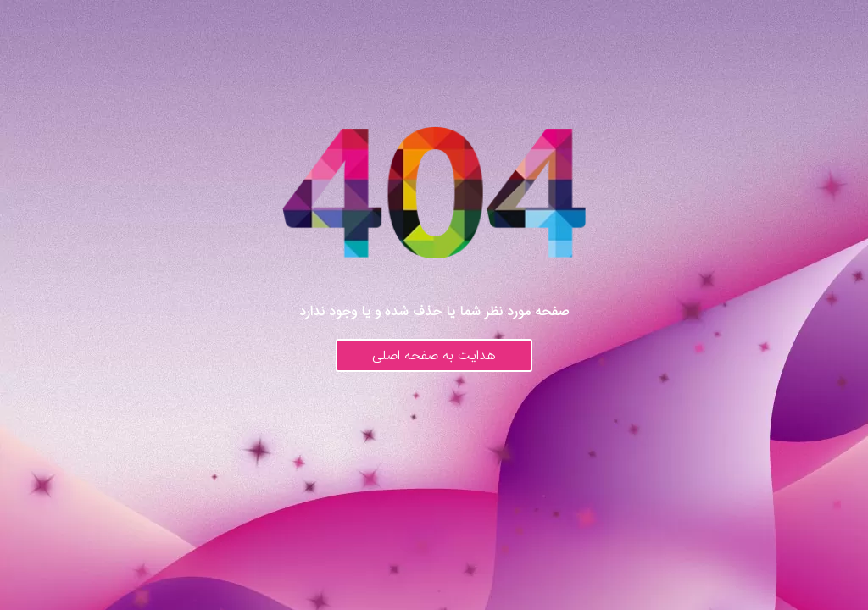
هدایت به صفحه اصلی (434, 355)
